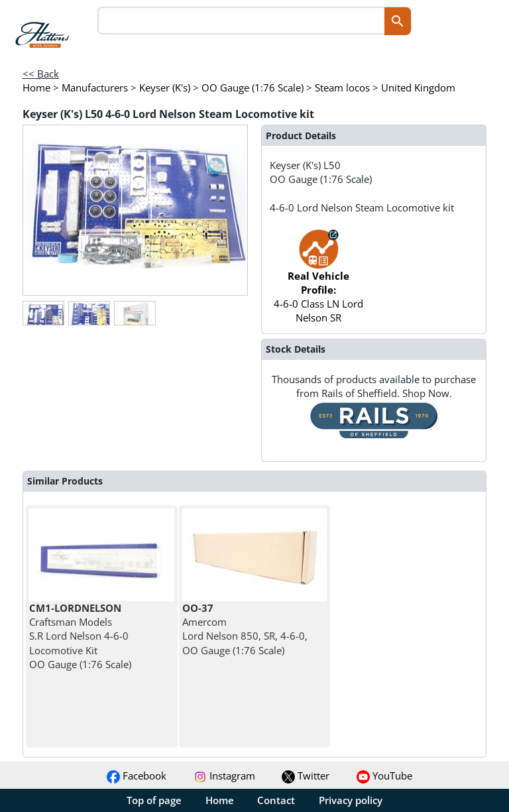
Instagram (224, 776)
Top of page (154, 800)
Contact (276, 800)
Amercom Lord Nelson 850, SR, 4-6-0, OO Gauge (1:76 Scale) (245, 629)
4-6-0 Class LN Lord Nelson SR (318, 283)
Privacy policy (351, 800)
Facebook (137, 776)
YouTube (384, 776)
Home (220, 800)
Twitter (306, 776)
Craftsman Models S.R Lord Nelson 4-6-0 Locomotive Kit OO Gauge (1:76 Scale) (80, 636)
